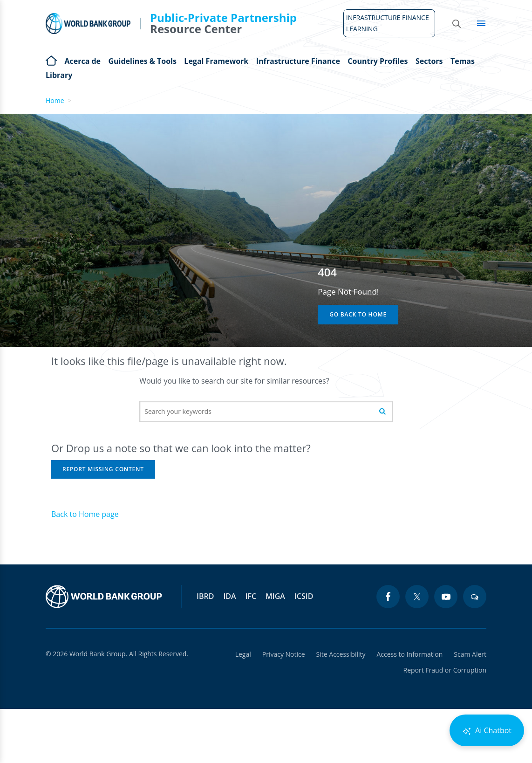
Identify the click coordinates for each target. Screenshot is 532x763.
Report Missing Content (103, 469)
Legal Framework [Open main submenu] (216, 61)
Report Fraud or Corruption (445, 670)
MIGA (275, 596)
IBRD (205, 596)
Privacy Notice (284, 654)
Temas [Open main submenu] (463, 61)
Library (59, 75)
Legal (243, 654)
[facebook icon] (388, 597)
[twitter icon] (417, 597)
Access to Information (409, 654)
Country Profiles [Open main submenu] (378, 61)
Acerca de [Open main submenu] (82, 61)
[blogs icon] (475, 597)
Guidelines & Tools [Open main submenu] (142, 61)
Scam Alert (470, 654)
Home (51, 60)
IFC (251, 596)
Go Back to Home (358, 314)
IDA (229, 596)
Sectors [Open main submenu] (429, 61)
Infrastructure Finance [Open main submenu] (298, 61)
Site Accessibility (341, 654)
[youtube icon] (446, 597)
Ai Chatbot (487, 731)
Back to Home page (85, 514)
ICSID (304, 596)
